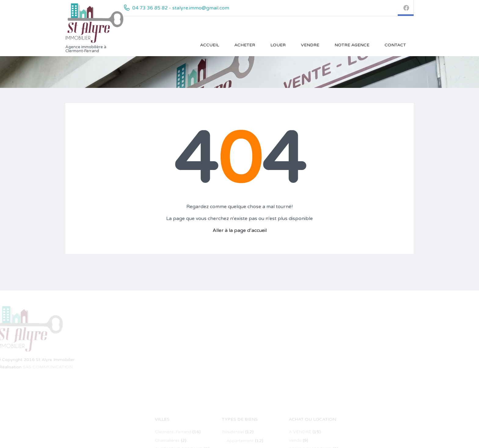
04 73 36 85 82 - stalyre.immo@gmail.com (181, 8)
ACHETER (245, 45)
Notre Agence (352, 45)
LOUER (278, 45)
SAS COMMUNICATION (34, 367)
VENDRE (310, 45)
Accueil (210, 45)
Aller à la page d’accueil (240, 230)
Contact (395, 45)
